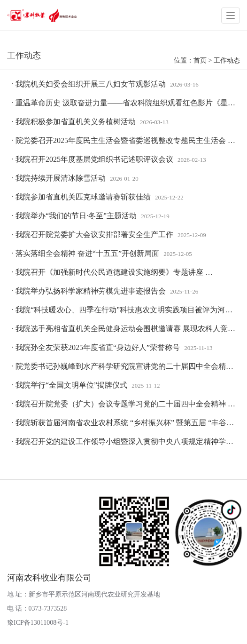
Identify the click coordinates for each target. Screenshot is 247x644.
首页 (200, 60)
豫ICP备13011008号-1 (38, 623)
